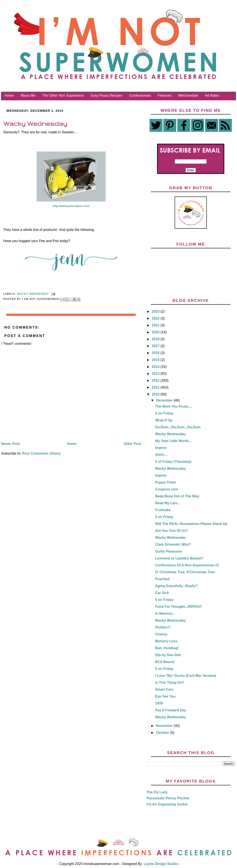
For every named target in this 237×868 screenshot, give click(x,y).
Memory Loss (166, 641)
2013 (156, 374)
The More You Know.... (173, 406)
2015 (156, 360)
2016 (156, 353)
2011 (156, 387)
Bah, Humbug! (167, 648)
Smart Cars (164, 689)
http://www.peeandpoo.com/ (71, 206)
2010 (156, 394)
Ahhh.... (161, 455)
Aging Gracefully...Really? (176, 586)
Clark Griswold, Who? (173, 544)
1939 (159, 703)
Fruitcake (163, 510)
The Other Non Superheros (63, 95)
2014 (156, 367)
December (165, 400)
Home (9, 95)
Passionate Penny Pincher (168, 798)
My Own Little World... (173, 441)
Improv (161, 448)
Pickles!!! (163, 627)
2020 (156, 332)
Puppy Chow (166, 482)
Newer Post (10, 444)
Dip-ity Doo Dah (168, 655)
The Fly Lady (157, 792)
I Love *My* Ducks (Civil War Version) (186, 676)
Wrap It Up (164, 420)
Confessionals (140, 95)
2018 (156, 339)
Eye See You (165, 696)
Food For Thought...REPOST (179, 607)
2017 (156, 346)
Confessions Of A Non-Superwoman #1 (187, 565)
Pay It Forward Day (171, 710)
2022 (156, 318)
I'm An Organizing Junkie (167, 804)
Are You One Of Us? (172, 531)
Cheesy (161, 634)
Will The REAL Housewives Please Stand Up (191, 524)
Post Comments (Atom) (41, 453)
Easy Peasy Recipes (107, 95)
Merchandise (188, 95)
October (163, 733)
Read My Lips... (168, 503)
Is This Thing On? (170, 683)
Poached (162, 579)
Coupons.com (167, 489)
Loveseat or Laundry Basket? (179, 558)
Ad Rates (212, 95)
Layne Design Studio (161, 864)
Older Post (132, 444)
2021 (156, 325)
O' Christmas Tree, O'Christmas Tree (185, 572)
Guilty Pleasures (169, 551)
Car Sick (162, 593)
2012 (156, 380)
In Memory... (165, 614)
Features (164, 95)
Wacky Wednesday (33, 294)
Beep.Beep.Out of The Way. (177, 496)
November (165, 726)
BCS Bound (165, 662)
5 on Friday (164, 413)
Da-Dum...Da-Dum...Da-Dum (178, 427)
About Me (28, 95)
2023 (156, 311)
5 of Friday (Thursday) (173, 462)
